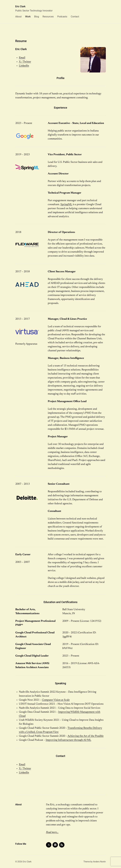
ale (68, 700)
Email (22, 58)
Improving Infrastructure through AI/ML (68, 740)
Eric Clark (20, 6)
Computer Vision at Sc (54, 700)
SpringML (66, 205)
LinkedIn (24, 66)
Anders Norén (99, 862)
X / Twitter (25, 62)
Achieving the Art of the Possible (86, 736)
